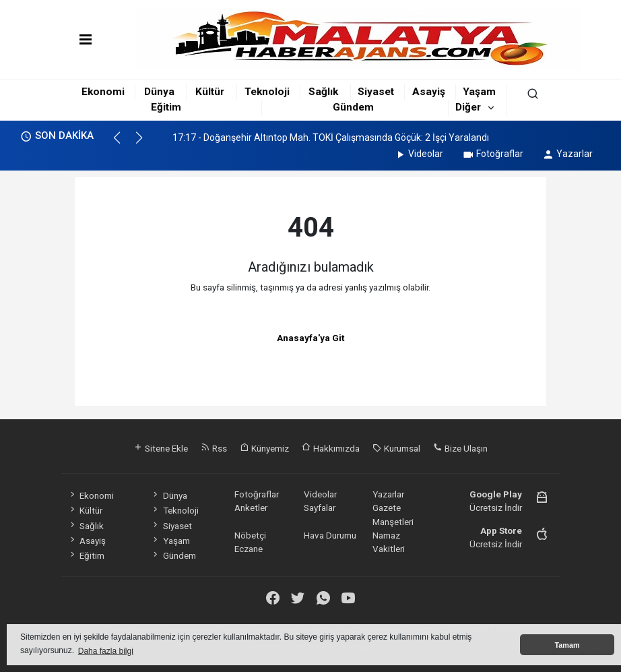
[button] (123, 144)
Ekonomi (103, 92)
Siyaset (376, 92)
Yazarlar (567, 154)
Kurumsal (396, 448)
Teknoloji (267, 92)
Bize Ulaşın (460, 448)
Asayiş (429, 92)
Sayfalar (320, 508)
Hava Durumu (330, 535)
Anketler (251, 508)
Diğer (468, 107)
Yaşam (479, 92)
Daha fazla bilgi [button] (106, 651)
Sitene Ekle (161, 448)
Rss (214, 448)
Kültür (210, 92)
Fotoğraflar (493, 154)
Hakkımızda (331, 448)
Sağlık (323, 92)
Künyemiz (264, 448)
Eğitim (166, 107)
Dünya (159, 92)
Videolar (419, 154)
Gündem (353, 107)
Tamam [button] (567, 645)
